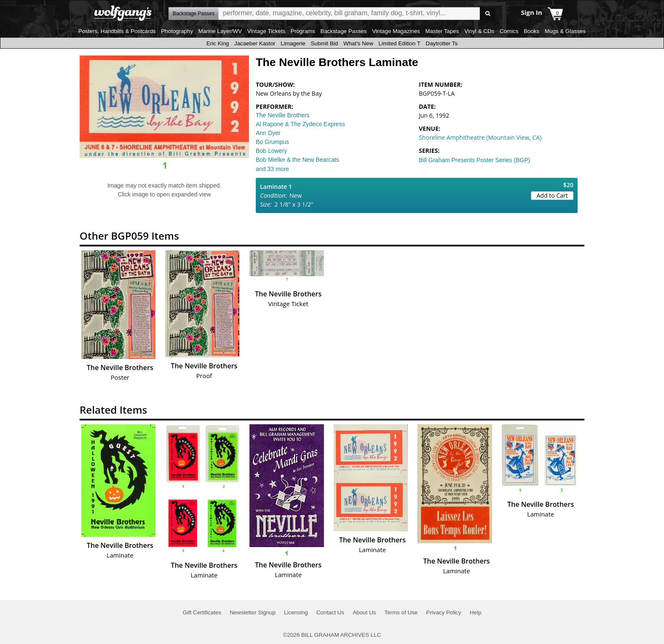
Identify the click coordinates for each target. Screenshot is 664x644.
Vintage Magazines (396, 31)
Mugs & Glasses (565, 31)
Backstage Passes (344, 31)
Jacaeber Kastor (255, 43)
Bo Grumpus (273, 142)
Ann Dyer (268, 133)
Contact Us (330, 612)
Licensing (296, 612)
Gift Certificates (202, 612)
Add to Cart (552, 195)
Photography (177, 31)
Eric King (217, 43)
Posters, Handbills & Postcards (117, 31)
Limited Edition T (400, 43)
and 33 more (273, 169)
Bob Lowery (271, 151)
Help (475, 612)
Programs (303, 31)
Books (532, 31)
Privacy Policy (444, 612)
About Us (364, 612)
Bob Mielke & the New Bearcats (297, 160)
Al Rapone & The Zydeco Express (300, 124)
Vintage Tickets (266, 31)
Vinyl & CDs (479, 31)
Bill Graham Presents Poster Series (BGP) (474, 160)
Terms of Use (401, 612)
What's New (358, 43)
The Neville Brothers (283, 115)
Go (488, 14)
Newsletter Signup (252, 612)
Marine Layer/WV (220, 31)
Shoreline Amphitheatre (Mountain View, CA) (480, 137)
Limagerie (293, 43)
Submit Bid (324, 43)
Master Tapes (442, 31)
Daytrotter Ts (441, 43)
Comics (509, 31)
